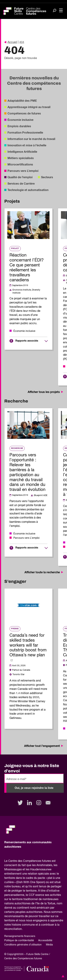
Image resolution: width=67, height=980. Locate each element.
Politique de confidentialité (19, 940)
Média (49, 945)
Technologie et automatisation (28, 190)
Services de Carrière (21, 184)
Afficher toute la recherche (44, 572)
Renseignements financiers (20, 936)
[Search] (54, 11)
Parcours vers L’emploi (23, 171)
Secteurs (47, 177)
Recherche (17, 448)
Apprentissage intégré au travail (29, 107)
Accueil (11, 42)
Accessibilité (45, 940)
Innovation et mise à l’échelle (27, 145)
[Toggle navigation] (61, 11)
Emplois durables (19, 126)
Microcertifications (20, 165)
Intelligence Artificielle (22, 152)
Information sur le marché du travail (31, 139)
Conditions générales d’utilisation (23, 945)
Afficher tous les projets (46, 392)
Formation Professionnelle (25, 133)
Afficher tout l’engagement (44, 746)
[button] (62, 976)
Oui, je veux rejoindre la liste (34, 788)
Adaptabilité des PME (22, 101)
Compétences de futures (24, 114)
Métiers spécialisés (21, 158)
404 (22, 42)
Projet (15, 249)
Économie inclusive (20, 120)
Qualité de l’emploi (20, 177)
